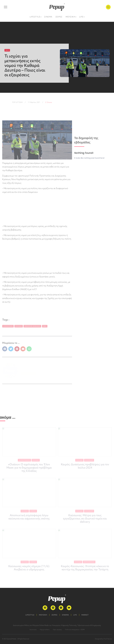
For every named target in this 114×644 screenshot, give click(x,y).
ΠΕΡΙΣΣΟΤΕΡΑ (28, 373)
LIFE (75, 615)
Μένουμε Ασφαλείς (32, 326)
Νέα (45, 326)
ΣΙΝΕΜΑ (65, 615)
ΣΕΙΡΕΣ (55, 615)
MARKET (85, 615)
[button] (5, 349)
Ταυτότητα (33, 630)
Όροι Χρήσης (57, 630)
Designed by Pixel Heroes (103, 639)
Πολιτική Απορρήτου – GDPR (75, 630)
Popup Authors (45, 630)
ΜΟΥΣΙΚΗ (43, 615)
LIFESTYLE (30, 615)
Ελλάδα (19, 326)
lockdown (8, 326)
